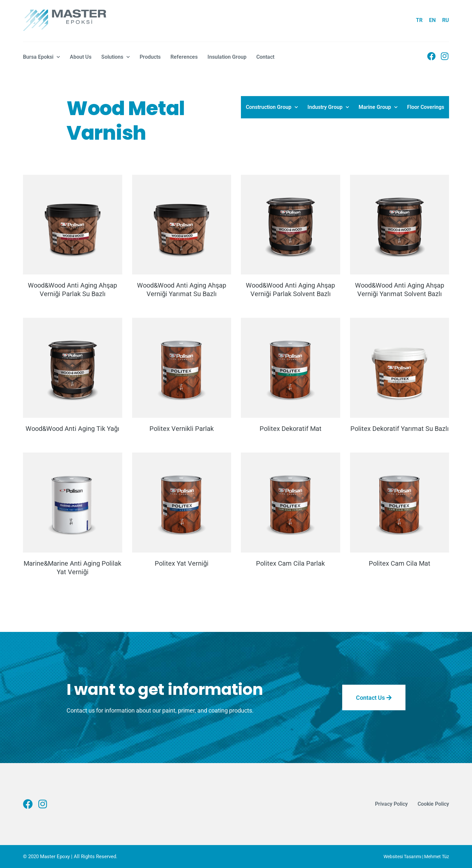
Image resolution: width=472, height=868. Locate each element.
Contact (265, 57)
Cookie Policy (433, 804)
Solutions (116, 57)
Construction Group (272, 107)
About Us (81, 57)
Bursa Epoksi (41, 57)
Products (150, 57)
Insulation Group (227, 57)
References (184, 57)
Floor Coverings (426, 107)
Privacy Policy (391, 804)
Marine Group (378, 107)
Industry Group (328, 107)
